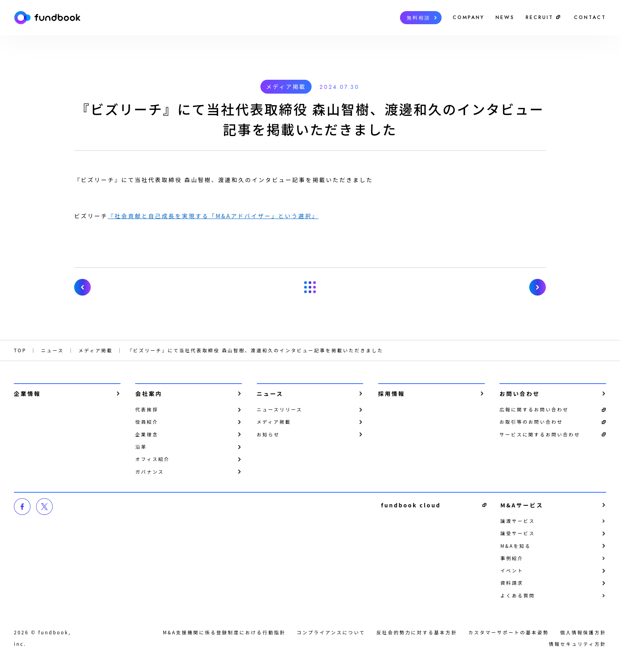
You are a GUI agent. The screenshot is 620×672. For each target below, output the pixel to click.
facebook (22, 507)
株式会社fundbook (47, 18)
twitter (44, 507)
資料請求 (512, 583)
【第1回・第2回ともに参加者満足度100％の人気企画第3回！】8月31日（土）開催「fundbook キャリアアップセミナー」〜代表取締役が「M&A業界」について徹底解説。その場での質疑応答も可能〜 (538, 287)
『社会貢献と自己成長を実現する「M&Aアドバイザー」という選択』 (213, 216)
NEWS (505, 17)
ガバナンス (150, 472)
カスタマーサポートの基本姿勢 (508, 632)
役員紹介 (147, 422)
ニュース (270, 394)
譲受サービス (518, 533)
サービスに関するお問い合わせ (540, 434)
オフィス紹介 (152, 459)
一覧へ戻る (310, 287)
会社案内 (149, 394)
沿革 (141, 447)
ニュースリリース (280, 409)
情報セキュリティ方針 (577, 644)
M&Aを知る (516, 546)
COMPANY (469, 17)
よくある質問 (518, 595)
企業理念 (147, 434)
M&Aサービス (522, 505)
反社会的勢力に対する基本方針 (417, 632)
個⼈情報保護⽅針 (583, 632)
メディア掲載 (286, 86)
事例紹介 (512, 558)
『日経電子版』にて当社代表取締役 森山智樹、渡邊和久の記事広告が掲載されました (82, 287)
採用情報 (392, 394)
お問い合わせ (520, 394)
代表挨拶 (147, 409)
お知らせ (268, 434)
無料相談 (419, 18)
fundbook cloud (411, 505)
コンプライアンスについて (331, 632)
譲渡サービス (518, 521)
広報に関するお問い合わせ (534, 409)
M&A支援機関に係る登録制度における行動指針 (224, 632)
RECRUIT (540, 17)
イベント (512, 570)
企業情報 (27, 394)
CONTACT (590, 17)
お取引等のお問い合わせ (531, 422)
